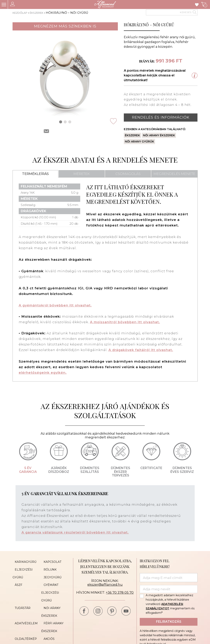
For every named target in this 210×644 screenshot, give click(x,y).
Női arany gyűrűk (139, 141)
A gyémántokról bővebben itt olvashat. (57, 305)
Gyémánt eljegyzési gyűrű (50, 585)
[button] (61, 122)
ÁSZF (16, 579)
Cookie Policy (53, 627)
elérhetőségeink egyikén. (43, 373)
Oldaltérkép (24, 621)
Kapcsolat (50, 561)
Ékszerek (41, 13)
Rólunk (48, 567)
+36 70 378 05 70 (120, 592)
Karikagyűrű (23, 561)
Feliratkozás (169, 622)
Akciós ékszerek (55, 621)
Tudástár (20, 597)
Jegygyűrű (50, 573)
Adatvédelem (24, 609)
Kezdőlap (21, 13)
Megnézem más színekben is (65, 26)
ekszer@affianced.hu (105, 584)
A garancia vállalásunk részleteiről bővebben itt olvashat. (77, 532)
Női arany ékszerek (159, 135)
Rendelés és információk (161, 117)
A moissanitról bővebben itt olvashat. (127, 322)
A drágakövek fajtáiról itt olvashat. (142, 350)
